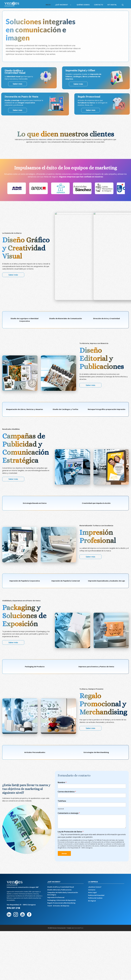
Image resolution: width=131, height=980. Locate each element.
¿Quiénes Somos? (95, 848)
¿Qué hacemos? (65, 5)
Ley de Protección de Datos (71, 793)
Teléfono (62, 762)
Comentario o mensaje (69, 774)
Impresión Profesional (56, 858)
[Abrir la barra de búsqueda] (123, 5)
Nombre (62, 743)
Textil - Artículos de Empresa (58, 867)
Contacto (99, 5)
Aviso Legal (92, 854)
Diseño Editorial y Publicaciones (59, 851)
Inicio (48, 5)
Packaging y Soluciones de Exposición (62, 861)
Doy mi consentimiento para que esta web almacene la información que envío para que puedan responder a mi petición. (92, 797)
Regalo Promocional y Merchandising (61, 864)
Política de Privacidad (96, 856)
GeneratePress (79, 889)
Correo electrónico (67, 753)
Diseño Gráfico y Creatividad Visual (61, 848)
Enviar (64, 814)
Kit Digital (112, 5)
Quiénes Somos (83, 5)
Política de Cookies (95, 859)
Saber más (80, 84)
